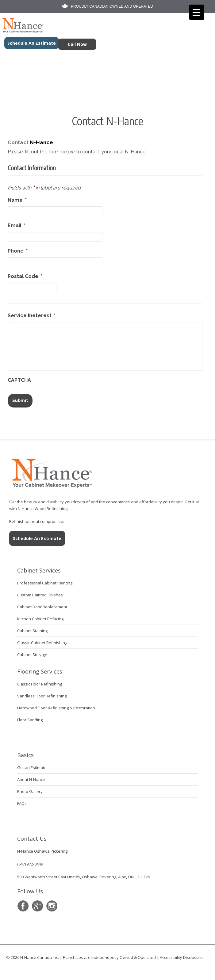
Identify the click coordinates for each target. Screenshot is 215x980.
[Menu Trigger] (197, 12)
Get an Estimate (32, 765)
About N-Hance (31, 777)
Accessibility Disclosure (181, 955)
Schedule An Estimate (37, 536)
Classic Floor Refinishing (40, 682)
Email (17, 225)
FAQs (22, 801)
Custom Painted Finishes (40, 593)
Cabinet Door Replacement (42, 605)
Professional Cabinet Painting (45, 581)
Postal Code (25, 276)
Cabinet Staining (32, 629)
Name (17, 200)
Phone (18, 251)
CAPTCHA (19, 380)
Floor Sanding (30, 718)
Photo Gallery (30, 789)
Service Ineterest (32, 315)
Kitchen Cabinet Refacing (40, 617)
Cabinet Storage (32, 652)
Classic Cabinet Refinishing (42, 640)
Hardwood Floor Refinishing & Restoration (56, 706)
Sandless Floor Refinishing (42, 694)
